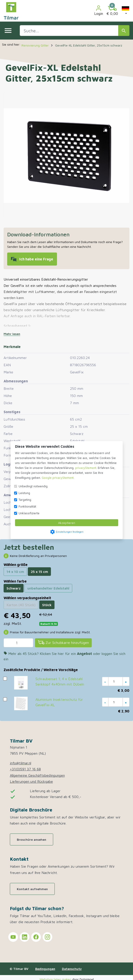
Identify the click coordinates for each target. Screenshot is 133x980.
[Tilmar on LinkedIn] (25, 937)
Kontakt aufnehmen (32, 889)
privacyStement (86, 468)
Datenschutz (72, 969)
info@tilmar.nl (21, 763)
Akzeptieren (67, 523)
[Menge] (18, 643)
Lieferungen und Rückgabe (31, 781)
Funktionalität (27, 506)
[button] (125, 11)
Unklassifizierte (29, 513)
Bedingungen (45, 969)
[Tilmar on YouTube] (13, 937)
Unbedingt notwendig (33, 486)
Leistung (24, 493)
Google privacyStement (58, 478)
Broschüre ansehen (32, 839)
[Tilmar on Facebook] (36, 937)
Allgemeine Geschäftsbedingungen (37, 775)
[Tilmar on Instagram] (47, 937)
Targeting (25, 500)
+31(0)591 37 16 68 (25, 769)
